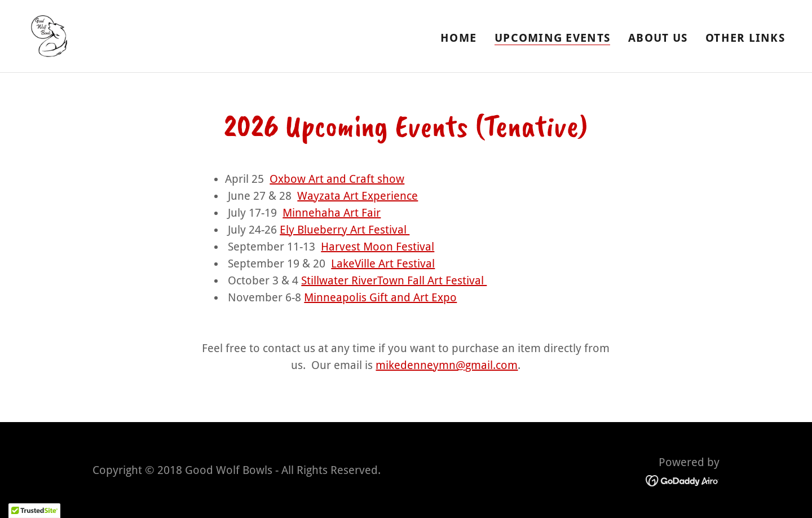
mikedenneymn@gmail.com (447, 365)
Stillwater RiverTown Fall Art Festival (394, 280)
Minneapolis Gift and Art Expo (380, 297)
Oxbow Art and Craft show (337, 179)
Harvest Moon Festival (378, 247)
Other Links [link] (745, 38)
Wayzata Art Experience (358, 196)
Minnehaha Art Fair (332, 213)
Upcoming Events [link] (552, 38)
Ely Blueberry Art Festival (345, 230)
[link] (49, 35)
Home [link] (458, 38)
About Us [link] (658, 38)
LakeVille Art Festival (383, 264)
